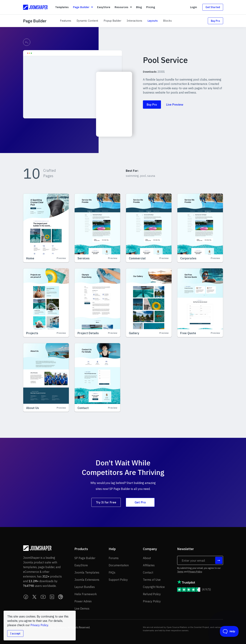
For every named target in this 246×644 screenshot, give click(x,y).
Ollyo (53, 627)
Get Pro (140, 502)
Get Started (213, 7)
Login (194, 7)
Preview (61, 258)
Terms (180, 572)
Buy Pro (215, 21)
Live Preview (175, 105)
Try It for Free (106, 502)
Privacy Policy (195, 572)
